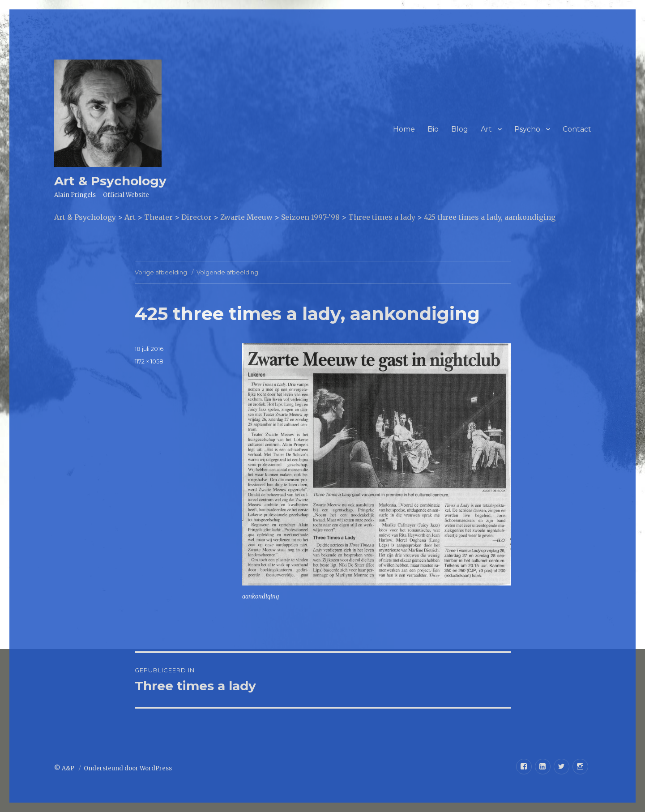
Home (404, 129)
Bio (433, 129)
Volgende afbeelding (227, 272)
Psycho (527, 129)
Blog (460, 129)
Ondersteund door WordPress (128, 768)
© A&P (65, 768)
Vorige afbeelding (161, 272)
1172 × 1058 (149, 361)
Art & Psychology (110, 181)
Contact (577, 129)
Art (486, 129)
